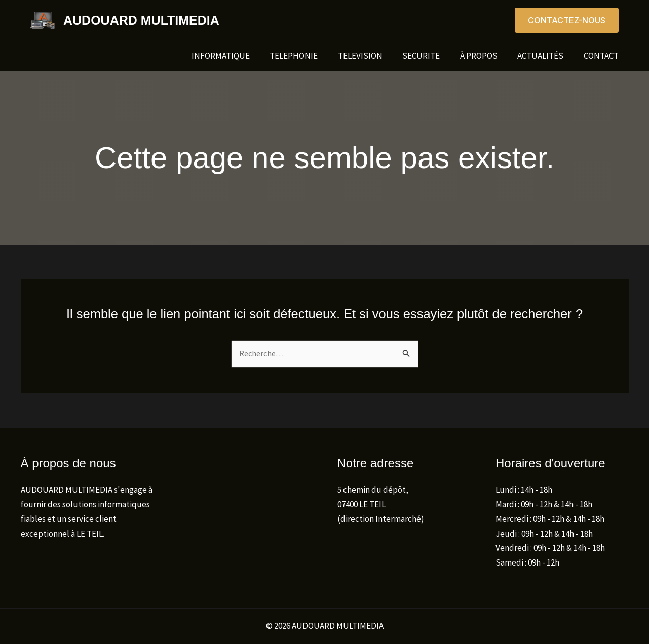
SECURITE (431, 56)
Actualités (545, 56)
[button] (567, 20)
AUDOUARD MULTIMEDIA (141, 20)
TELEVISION (373, 56)
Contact (603, 56)
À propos (486, 56)
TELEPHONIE (309, 56)
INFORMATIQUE (239, 56)
